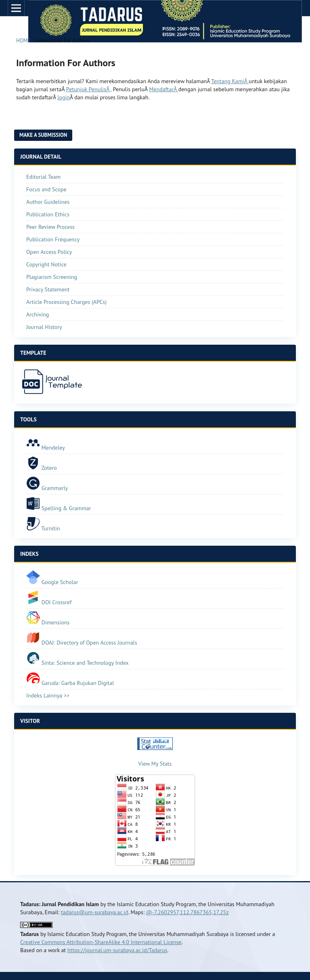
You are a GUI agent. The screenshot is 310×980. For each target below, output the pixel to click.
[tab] (155, 353)
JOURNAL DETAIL (41, 157)
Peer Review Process (50, 227)
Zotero (42, 468)
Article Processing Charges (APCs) (66, 302)
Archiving (38, 314)
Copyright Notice (46, 264)
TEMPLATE (33, 353)
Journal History (44, 327)
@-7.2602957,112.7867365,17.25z (187, 912)
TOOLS (28, 419)
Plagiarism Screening (52, 277)
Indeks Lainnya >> (48, 695)
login (64, 97)
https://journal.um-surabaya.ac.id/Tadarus (117, 950)
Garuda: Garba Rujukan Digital (70, 683)
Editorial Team (43, 177)
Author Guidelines (48, 202)
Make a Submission (43, 135)
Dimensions (48, 622)
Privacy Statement (48, 289)
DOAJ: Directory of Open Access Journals (82, 643)
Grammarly (47, 488)
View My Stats (155, 764)
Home (23, 41)
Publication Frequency (53, 239)
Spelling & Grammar (59, 508)
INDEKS (29, 554)
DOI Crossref (49, 602)
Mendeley (46, 448)
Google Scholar (52, 582)
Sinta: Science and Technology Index (77, 663)
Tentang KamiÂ (230, 81)
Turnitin (44, 528)
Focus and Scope (46, 189)
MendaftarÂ (163, 89)
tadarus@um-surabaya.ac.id (95, 912)
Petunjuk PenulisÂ (88, 89)
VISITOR (30, 721)
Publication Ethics (48, 214)
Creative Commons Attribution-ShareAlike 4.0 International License (101, 942)
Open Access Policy (49, 252)
